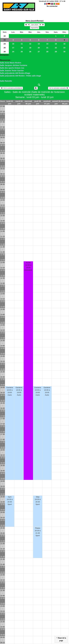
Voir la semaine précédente (11, 88)
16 (64, 44)
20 (39, 48)
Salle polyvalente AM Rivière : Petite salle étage (20, 76)
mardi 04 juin (19, 102)
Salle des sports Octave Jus (12, 68)
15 (56, 44)
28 (47, 52)
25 (5, 48)
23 (5, 40)
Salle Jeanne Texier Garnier (12, 71)
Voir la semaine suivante (59, 88)
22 (5, 36)
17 (13, 48)
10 (13, 44)
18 (22, 48)
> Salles (3, 58)
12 (30, 44)
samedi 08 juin (56, 102)
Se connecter (52, 6)
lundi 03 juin (10, 102)
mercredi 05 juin (28, 102)
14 (47, 44)
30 (64, 52)
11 (22, 44)
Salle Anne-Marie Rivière (11, 63)
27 (39, 52)
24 (5, 44)
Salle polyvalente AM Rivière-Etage (15, 73)
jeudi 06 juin (38, 102)
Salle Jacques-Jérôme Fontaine (14, 65)
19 (30, 48)
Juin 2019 (34, 25)
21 (47, 48)
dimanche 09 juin (65, 102)
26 (5, 52)
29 (56, 52)
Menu (34, 21)
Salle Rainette (6, 81)
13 (39, 44)
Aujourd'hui (35, 28)
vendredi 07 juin (47, 102)
